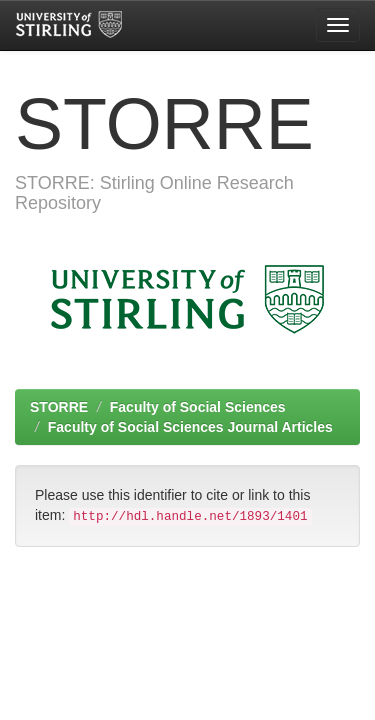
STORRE (59, 407)
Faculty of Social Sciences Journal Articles (190, 427)
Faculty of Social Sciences (198, 407)
